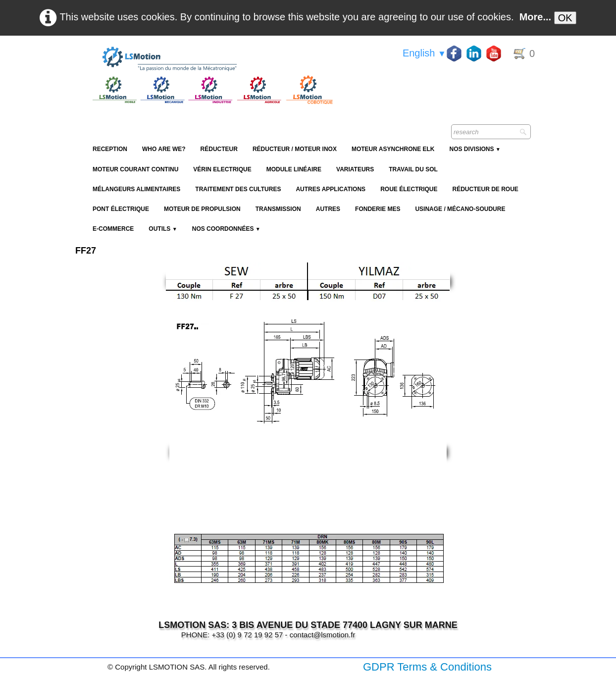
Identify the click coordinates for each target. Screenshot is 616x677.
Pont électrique (121, 209)
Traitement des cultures (238, 189)
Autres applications (331, 189)
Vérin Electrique (222, 169)
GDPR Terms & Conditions (427, 667)
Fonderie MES (378, 209)
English (424, 53)
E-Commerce (113, 229)
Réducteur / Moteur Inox (295, 149)
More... (535, 17)
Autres (328, 209)
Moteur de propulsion (202, 209)
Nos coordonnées (226, 229)
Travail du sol (413, 169)
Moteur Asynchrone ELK (393, 149)
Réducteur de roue (485, 189)
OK (565, 18)
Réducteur (219, 149)
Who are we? (164, 149)
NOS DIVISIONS (475, 149)
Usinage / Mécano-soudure (460, 209)
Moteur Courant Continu (135, 169)
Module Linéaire (294, 169)
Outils (163, 229)
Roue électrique (409, 189)
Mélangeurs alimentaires (136, 189)
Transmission (278, 209)
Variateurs (355, 169)
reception (110, 149)
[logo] (211, 59)
